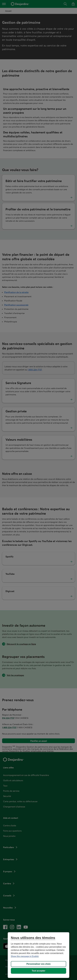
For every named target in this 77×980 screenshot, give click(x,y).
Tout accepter (38, 971)
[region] (38, 955)
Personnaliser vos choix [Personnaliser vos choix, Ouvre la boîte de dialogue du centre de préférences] (38, 964)
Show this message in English (25, 956)
